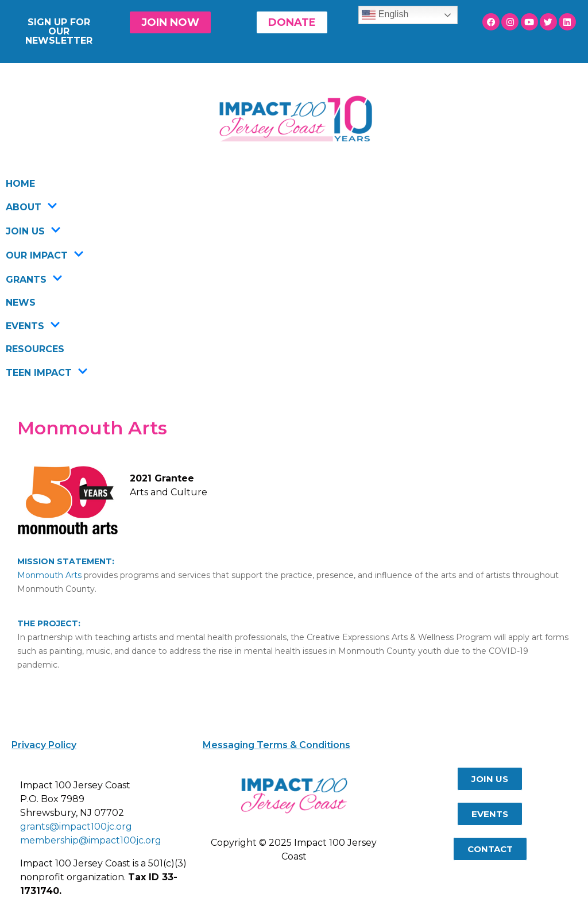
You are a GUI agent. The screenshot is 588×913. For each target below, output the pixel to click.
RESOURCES (35, 349)
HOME (20, 184)
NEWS (21, 303)
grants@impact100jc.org (76, 827)
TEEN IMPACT (47, 372)
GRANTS (34, 279)
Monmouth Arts (49, 575)
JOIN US (33, 231)
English (385, 15)
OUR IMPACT (45, 255)
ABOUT (32, 207)
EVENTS (33, 326)
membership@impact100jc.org (91, 840)
